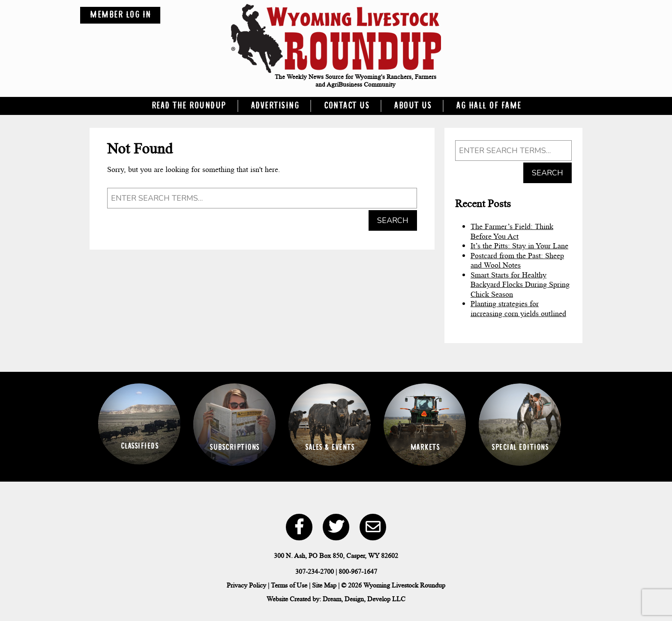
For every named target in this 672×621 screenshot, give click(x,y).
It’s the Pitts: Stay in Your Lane (519, 246)
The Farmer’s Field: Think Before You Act (512, 231)
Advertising (275, 106)
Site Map (324, 585)
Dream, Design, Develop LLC (364, 599)
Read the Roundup (189, 106)
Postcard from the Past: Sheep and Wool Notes (517, 261)
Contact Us (346, 106)
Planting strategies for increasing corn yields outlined (518, 309)
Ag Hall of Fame (489, 106)
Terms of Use (289, 585)
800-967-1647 (358, 571)
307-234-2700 (315, 571)
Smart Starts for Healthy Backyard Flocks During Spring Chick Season (520, 285)
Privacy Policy (246, 585)
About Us (412, 106)
